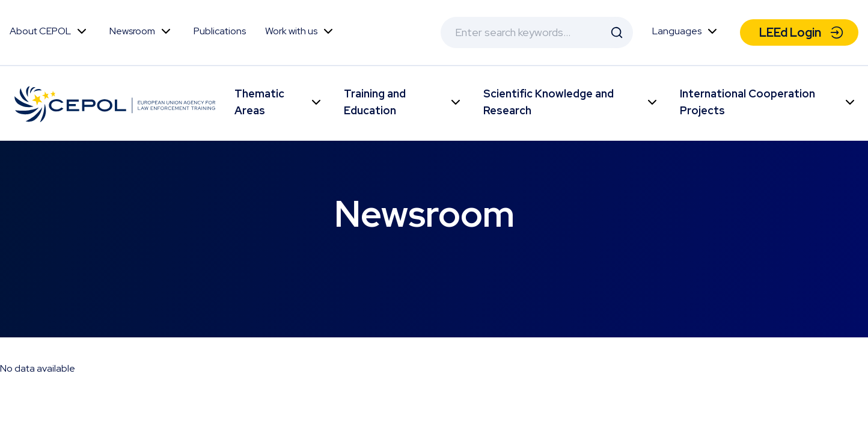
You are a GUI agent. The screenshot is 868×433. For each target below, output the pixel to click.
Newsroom (132, 31)
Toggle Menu (82, 31)
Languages (677, 31)
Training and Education (375, 102)
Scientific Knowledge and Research (549, 102)
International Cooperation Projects (747, 102)
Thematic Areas (259, 102)
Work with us (291, 31)
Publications (220, 31)
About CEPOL (40, 31)
